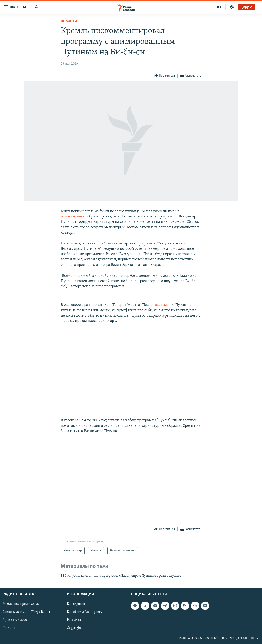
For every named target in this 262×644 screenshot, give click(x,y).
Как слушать (76, 604)
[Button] (164, 76)
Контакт (9, 628)
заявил (161, 305)
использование (74, 217)
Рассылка (74, 620)
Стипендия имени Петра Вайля (26, 612)
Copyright (74, 628)
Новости (69, 21)
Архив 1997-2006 (15, 620)
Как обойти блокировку (85, 612)
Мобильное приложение (21, 604)
